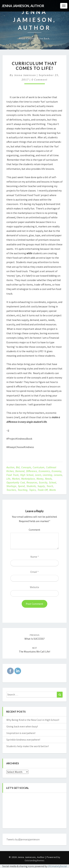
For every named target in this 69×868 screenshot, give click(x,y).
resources (32, 482)
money (40, 479)
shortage (11, 486)
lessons (58, 475)
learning (47, 475)
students (31, 486)
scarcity (43, 482)
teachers (11, 490)
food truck (12, 475)
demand (20, 471)
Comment (34, 530)
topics (32, 490)
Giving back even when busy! (22, 726)
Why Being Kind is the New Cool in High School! (33, 720)
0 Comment (40, 79)
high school (27, 475)
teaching (23, 490)
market (16, 479)
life (8, 479)
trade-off (43, 490)
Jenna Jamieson (25, 75)
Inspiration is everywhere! (21, 733)
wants (53, 490)
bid (18, 467)
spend (21, 486)
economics (44, 471)
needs (48, 479)
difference (32, 471)
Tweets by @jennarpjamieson (23, 839)
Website (34, 587)
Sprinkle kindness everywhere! (23, 740)
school (52, 482)
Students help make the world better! (28, 746)
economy (56, 471)
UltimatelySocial (57, 866)
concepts (26, 467)
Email (34, 572)
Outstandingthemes (34, 860)
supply (41, 486)
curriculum (39, 467)
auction (10, 467)
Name (35, 557)
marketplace (28, 479)
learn (38, 475)
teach (50, 486)
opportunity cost (16, 482)
